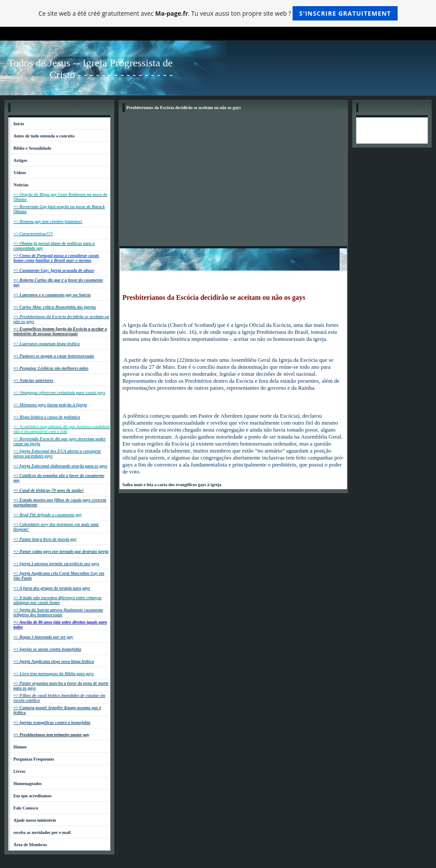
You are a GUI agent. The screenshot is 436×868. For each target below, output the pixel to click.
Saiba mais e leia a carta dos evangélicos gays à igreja (172, 485)
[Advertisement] (233, 181)
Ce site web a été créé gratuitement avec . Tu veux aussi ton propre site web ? (218, 13)
